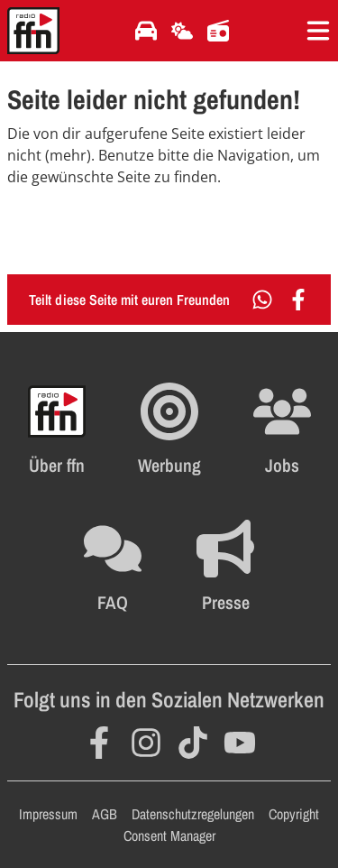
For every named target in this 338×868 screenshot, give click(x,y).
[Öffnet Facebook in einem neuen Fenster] (99, 743)
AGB (105, 814)
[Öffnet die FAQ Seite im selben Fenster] (113, 567)
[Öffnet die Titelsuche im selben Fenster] (218, 31)
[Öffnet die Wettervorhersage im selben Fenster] (182, 31)
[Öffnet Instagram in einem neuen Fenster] (146, 743)
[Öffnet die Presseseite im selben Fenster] (225, 567)
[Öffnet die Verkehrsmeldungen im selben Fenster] (146, 31)
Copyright (294, 814)
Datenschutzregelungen (193, 814)
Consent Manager (169, 836)
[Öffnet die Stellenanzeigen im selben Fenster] (282, 429)
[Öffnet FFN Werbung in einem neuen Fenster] (169, 429)
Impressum (48, 814)
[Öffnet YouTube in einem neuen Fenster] (240, 743)
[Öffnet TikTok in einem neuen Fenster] (193, 743)
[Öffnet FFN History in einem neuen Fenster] (57, 429)
